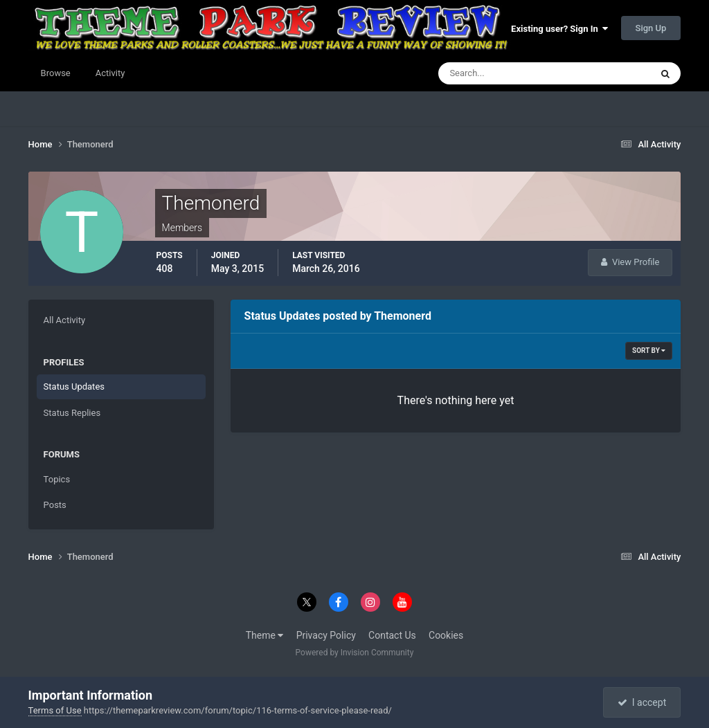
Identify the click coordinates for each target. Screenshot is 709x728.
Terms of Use (55, 710)
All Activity (65, 320)
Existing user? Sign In (559, 29)
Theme (265, 635)
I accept (642, 702)
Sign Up (651, 28)
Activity (110, 73)
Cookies (446, 635)
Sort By (649, 351)
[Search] (502, 73)
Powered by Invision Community (355, 653)
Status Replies (72, 413)
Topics (57, 479)
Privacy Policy (326, 635)
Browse (56, 73)
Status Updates (74, 386)
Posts (55, 505)
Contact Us (392, 635)
